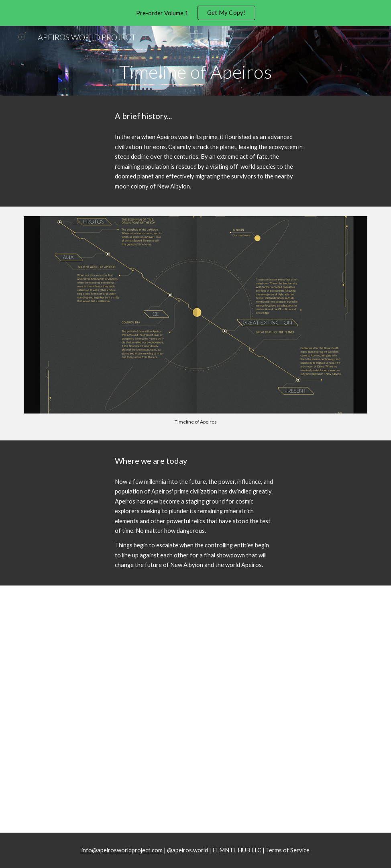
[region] (195, 13)
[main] (195, 72)
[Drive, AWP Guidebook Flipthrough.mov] (195, 727)
